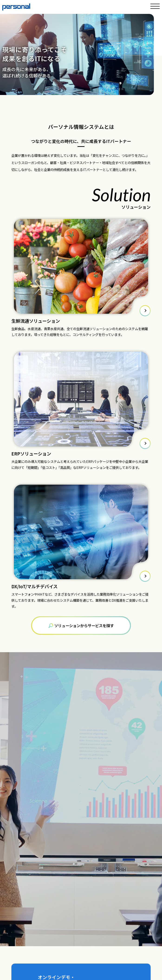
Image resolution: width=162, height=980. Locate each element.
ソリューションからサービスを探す (81, 626)
